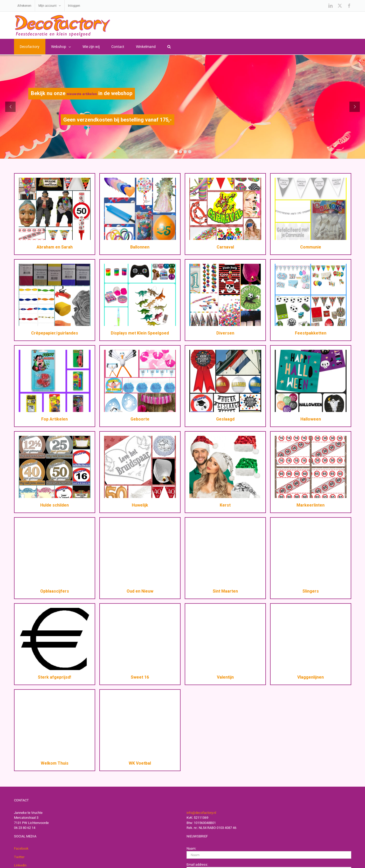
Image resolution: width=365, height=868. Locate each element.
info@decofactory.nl (201, 813)
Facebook (21, 848)
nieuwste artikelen (82, 94)
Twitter (19, 857)
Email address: (197, 865)
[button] (169, 47)
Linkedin (20, 865)
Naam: (191, 848)
